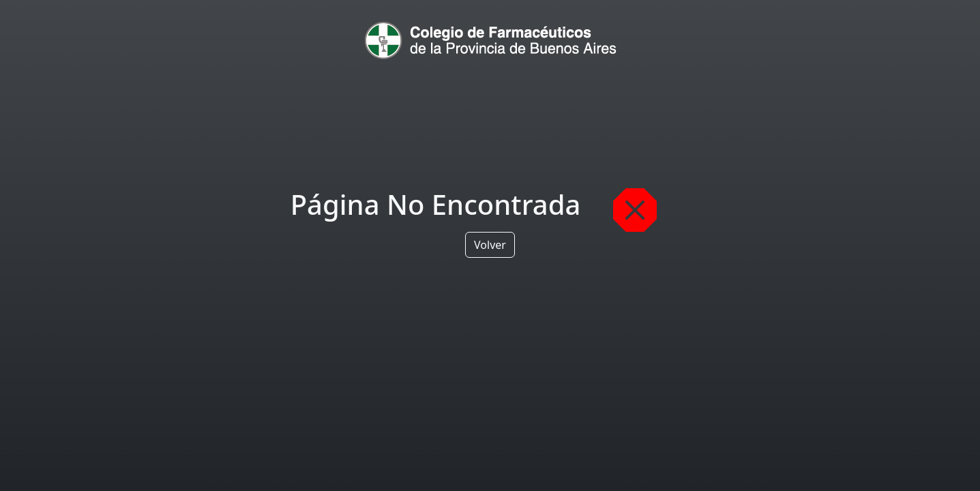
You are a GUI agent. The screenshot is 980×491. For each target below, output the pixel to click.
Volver (490, 245)
